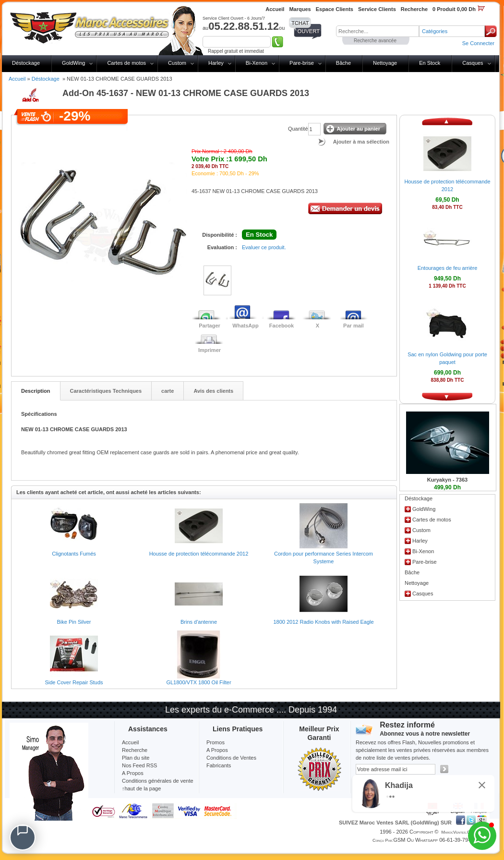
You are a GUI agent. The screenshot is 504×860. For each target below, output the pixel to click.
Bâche (343, 63)
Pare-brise (302, 63)
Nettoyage (385, 63)
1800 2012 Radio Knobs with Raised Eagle (323, 622)
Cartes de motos (126, 63)
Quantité (298, 129)
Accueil (17, 79)
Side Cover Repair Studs (74, 682)
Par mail (354, 326)
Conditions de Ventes (231, 758)
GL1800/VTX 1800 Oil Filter (198, 682)
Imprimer (210, 350)
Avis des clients (213, 391)
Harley (216, 63)
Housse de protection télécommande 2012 (199, 554)
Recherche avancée (375, 41)
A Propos (217, 750)
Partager (210, 326)
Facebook (282, 326)
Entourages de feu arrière (448, 268)
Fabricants (219, 765)
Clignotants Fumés (74, 554)
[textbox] (378, 31)
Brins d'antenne (199, 622)
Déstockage (26, 63)
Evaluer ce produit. (264, 247)
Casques (473, 63)
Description (36, 391)
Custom (177, 63)
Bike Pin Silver (74, 622)
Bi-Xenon (257, 63)
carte (168, 391)
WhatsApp (245, 326)
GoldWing (73, 63)
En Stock (430, 63)
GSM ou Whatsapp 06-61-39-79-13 (434, 840)
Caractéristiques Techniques (106, 391)
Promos (216, 742)
